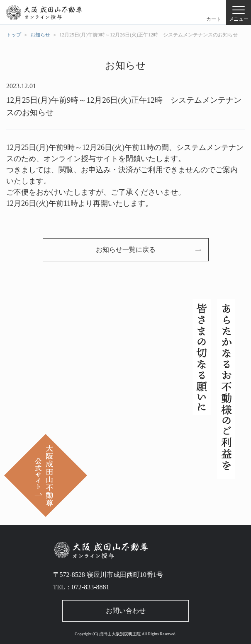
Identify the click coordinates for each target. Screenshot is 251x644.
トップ (14, 35)
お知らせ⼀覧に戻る (126, 250)
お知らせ (40, 35)
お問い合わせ (126, 611)
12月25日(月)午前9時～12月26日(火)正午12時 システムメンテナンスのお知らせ (149, 35)
